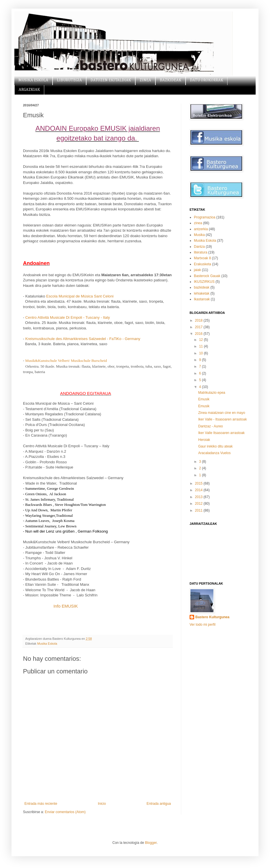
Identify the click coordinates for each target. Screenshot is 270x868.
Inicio (102, 804)
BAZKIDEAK (170, 80)
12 (201, 340)
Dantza (199, 247)
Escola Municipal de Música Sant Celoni (80, 296)
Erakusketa (203, 264)
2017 (199, 327)
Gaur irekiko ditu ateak (215, 446)
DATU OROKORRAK (207, 80)
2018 (199, 320)
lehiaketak (202, 293)
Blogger (151, 843)
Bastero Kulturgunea (212, 617)
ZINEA (145, 80)
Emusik (204, 399)
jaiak (197, 270)
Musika (199, 235)
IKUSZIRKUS (204, 282)
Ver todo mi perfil (203, 625)
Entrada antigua (159, 804)
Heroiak (204, 440)
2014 (199, 490)
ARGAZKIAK (29, 90)
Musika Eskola (47, 644)
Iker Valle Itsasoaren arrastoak (221, 433)
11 (201, 346)
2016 (199, 334)
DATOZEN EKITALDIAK (111, 80)
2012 (199, 504)
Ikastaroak (202, 299)
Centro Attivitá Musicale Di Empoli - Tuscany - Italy (68, 317)
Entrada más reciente (41, 804)
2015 (199, 483)
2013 (199, 497)
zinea (198, 223)
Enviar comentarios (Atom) (65, 812)
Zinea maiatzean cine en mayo (222, 413)
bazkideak (202, 287)
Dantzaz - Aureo (211, 426)
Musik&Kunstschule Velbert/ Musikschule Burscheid (66, 361)
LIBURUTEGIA (69, 80)
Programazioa (205, 217)
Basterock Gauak (207, 276)
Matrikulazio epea (212, 393)
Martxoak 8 (202, 258)
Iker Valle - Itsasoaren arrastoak (222, 419)
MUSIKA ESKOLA (33, 80)
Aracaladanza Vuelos (214, 453)
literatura (201, 252)
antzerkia (201, 229)
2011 (199, 510)
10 (201, 353)
